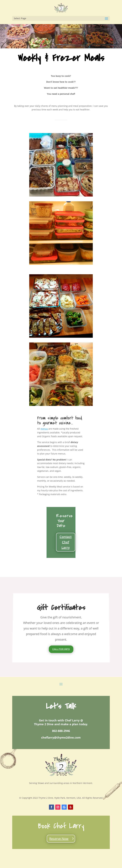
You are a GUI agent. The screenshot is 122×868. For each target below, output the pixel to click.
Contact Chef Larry (66, 542)
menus (44, 429)
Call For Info (61, 649)
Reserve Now (59, 839)
